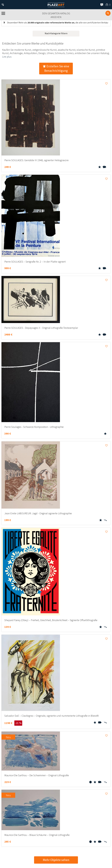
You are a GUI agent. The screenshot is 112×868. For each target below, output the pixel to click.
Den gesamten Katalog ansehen (56, 15)
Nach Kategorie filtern (56, 33)
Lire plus (7, 57)
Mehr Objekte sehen (56, 860)
